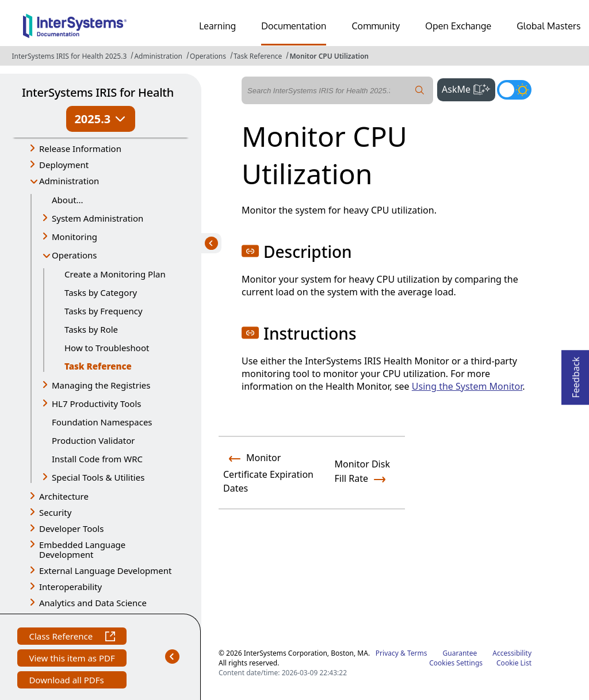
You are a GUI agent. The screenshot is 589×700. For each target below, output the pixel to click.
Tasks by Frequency (104, 311)
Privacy (387, 653)
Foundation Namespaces (102, 422)
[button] (250, 251)
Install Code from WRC (97, 459)
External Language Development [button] (105, 570)
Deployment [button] (64, 165)
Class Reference (72, 638)
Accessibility (512, 653)
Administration (158, 56)
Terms (417, 653)
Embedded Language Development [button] (82, 549)
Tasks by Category (101, 292)
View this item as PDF (72, 659)
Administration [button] (69, 181)
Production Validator (93, 440)
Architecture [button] (64, 496)
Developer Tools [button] (71, 528)
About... (68, 200)
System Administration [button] (97, 218)
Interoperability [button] (70, 587)
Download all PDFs (68, 681)
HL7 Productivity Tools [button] (96, 404)
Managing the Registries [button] (101, 385)
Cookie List (514, 663)
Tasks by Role (91, 329)
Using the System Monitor (467, 386)
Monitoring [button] (74, 237)
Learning (217, 26)
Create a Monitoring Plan (115, 274)
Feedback (576, 374)
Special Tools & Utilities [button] (98, 477)
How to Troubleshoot (107, 348)
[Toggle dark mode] (514, 90)
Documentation (294, 26)
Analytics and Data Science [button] (93, 603)
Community (376, 26)
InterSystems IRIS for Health (98, 92)
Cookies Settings (456, 663)
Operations (208, 56)
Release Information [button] (80, 149)
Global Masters (548, 26)
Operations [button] (74, 255)
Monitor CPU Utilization (329, 56)
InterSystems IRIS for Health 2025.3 (69, 56)
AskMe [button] (468, 88)
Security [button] (55, 512)
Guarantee (460, 653)
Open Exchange (458, 26)
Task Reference (258, 56)
